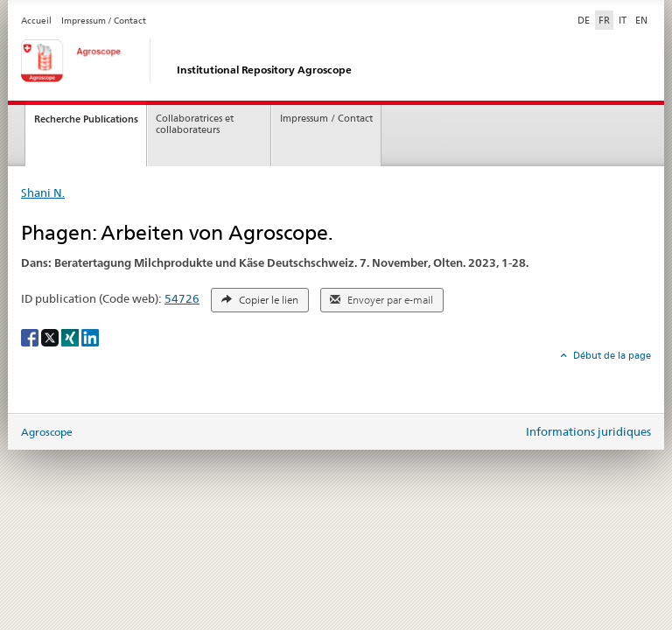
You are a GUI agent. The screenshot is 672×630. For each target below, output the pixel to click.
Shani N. (43, 192)
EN (641, 20)
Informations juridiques (588, 431)
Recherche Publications (86, 119)
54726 (182, 298)
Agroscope (47, 432)
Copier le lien (260, 300)
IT (623, 20)
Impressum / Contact (104, 21)
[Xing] (71, 336)
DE (585, 19)
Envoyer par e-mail (381, 300)
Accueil (36, 21)
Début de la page (611, 355)
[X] (51, 336)
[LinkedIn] (90, 336)
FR (604, 20)
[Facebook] (31, 336)
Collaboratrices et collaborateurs (195, 124)
